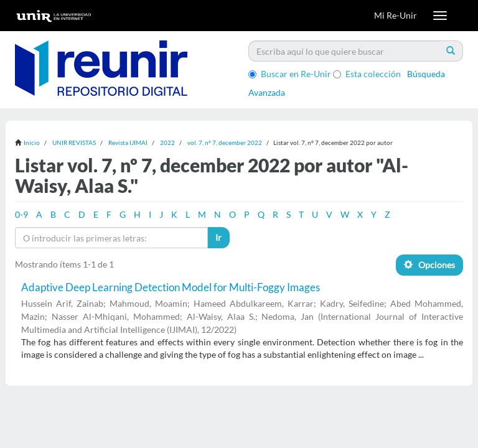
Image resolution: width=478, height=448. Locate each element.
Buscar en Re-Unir (290, 74)
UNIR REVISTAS (74, 142)
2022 (167, 142)
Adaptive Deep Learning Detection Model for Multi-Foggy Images (171, 287)
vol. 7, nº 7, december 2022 (225, 142)
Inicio (32, 142)
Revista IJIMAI (128, 142)
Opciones (429, 265)
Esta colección (367, 74)
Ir (218, 237)
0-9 (21, 214)
